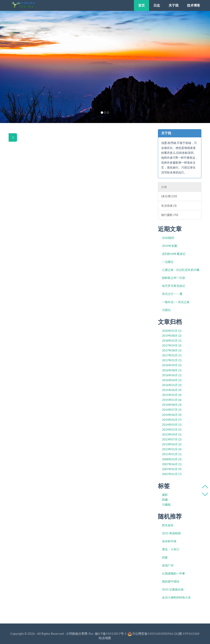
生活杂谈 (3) (169, 206)
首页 (142, 5)
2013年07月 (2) (172, 439)
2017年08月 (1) (172, 350)
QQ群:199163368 (187, 634)
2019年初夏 (170, 246)
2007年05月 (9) (172, 469)
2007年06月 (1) (172, 464)
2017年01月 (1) (172, 360)
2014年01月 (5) (172, 430)
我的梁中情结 (171, 581)
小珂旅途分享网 (77, 634)
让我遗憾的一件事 (173, 573)
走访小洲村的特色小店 (176, 597)
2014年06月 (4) (172, 415)
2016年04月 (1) (172, 380)
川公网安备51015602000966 (153, 634)
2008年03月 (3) (172, 459)
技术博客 (194, 5)
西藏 (165, 500)
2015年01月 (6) (172, 400)
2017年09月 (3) (172, 345)
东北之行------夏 (172, 294)
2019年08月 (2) (172, 336)
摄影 (165, 495)
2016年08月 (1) (172, 370)
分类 (164, 187)
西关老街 (168, 525)
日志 (157, 5)
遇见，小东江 (171, 549)
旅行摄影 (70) (170, 215)
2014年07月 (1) (172, 410)
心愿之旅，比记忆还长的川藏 (181, 270)
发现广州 (168, 565)
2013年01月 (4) (172, 449)
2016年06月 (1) (172, 375)
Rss (91, 634)
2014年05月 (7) (172, 420)
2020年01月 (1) (172, 331)
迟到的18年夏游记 (174, 254)
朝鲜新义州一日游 (173, 278)
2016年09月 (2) (172, 365)
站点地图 (105, 638)
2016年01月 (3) (172, 385)
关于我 (173, 5)
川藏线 (166, 505)
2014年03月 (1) (172, 425)
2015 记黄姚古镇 (173, 589)
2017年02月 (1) (172, 355)
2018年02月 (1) (172, 341)
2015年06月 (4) (172, 390)
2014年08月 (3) (172, 405)
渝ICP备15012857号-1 (111, 634)
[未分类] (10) (169, 196)
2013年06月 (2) (172, 444)
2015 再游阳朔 (171, 533)
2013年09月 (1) (172, 434)
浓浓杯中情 (169, 541)
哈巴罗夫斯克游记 (173, 286)
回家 (165, 557)
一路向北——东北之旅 (176, 302)
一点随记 (168, 262)
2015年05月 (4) (172, 395)
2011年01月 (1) (172, 454)
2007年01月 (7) (172, 474)
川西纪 (166, 310)
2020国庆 (168, 238)
